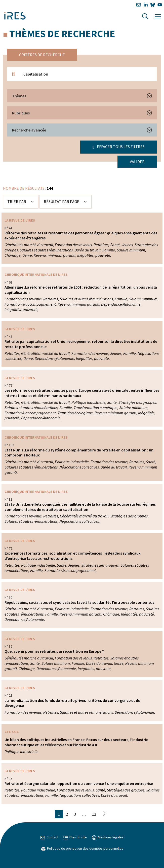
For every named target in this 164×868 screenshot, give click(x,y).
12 (94, 814)
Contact (49, 837)
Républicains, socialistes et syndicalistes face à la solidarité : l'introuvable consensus (79, 602)
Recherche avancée (29, 130)
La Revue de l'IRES (20, 220)
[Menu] (158, 16)
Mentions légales (108, 837)
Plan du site (75, 837)
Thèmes (19, 96)
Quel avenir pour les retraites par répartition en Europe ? (54, 651)
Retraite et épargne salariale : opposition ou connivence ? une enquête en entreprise (79, 783)
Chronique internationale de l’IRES (36, 275)
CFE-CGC (12, 732)
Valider (137, 162)
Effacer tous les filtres (119, 147)
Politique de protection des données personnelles (82, 848)
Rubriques (21, 113)
